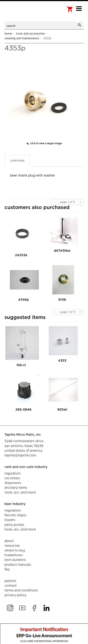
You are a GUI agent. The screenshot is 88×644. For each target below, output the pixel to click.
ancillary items (16, 488)
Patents (10, 581)
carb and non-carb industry (26, 467)
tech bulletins (15, 560)
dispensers (13, 483)
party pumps (14, 525)
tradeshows (14, 555)
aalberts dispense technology (27, 14)
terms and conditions (21, 591)
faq (7, 570)
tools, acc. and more (20, 493)
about (9, 541)
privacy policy (15, 595)
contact (11, 586)
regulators (13, 474)
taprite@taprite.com (20, 456)
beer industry (15, 504)
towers (10, 520)
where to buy (15, 551)
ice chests (12, 478)
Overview (17, 161)
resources (12, 546)
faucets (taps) (15, 515)
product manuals (18, 565)
